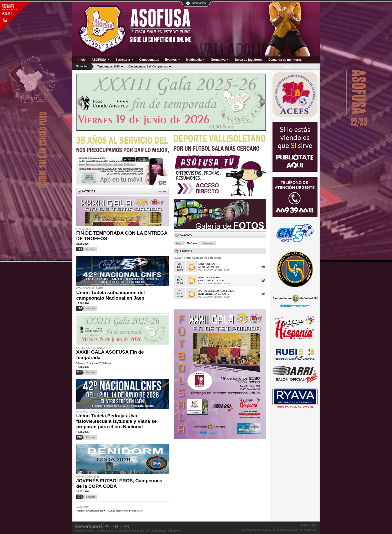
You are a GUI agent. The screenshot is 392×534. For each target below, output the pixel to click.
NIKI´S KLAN (206, 264)
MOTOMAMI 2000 (209, 267)
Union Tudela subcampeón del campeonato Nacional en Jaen (110, 295)
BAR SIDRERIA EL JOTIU (214, 294)
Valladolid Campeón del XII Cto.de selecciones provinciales (109, 511)
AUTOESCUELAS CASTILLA (216, 291)
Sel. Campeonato (148, 66)
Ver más (163, 191)
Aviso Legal (308, 525)
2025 (108, 66)
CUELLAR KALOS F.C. (212, 280)
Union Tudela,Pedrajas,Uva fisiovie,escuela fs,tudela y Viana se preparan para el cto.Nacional (116, 421)
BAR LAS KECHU (209, 277)
